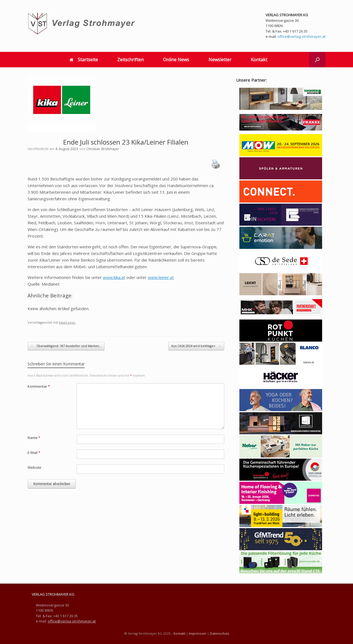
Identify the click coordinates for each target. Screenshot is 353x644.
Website (34, 467)
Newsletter (220, 60)
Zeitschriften (130, 60)
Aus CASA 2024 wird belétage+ (196, 346)
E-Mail (34, 453)
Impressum (198, 633)
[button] (317, 60)
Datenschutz (220, 633)
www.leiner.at (161, 277)
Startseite (84, 60)
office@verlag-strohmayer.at (301, 36)
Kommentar (39, 386)
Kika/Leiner (67, 322)
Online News (176, 60)
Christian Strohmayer (103, 149)
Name (34, 438)
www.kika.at (114, 277)
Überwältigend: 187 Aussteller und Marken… (66, 346)
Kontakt (259, 60)
